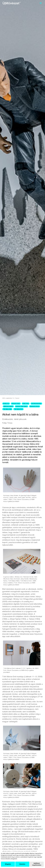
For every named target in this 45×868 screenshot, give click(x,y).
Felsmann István (16, 404)
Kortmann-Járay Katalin (21, 407)
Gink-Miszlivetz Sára (36, 404)
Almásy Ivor (6, 404)
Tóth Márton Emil (18, 409)
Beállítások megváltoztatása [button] (37, 864)
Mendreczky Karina (35, 407)
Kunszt (17, 398)
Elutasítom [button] (22, 864)
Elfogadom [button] (8, 864)
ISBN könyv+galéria (8, 407)
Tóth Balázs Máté (7, 409)
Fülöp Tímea (26, 404)
